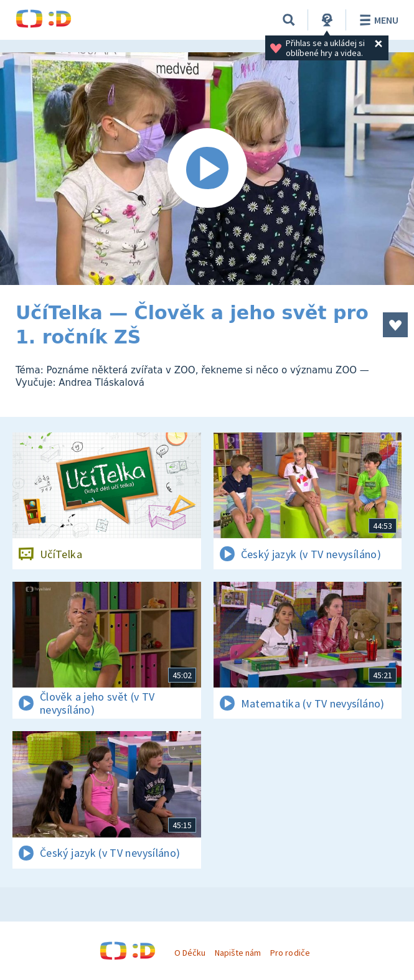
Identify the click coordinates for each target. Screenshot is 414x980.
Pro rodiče (290, 953)
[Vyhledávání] (289, 20)
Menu (377, 20)
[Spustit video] (207, 169)
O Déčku (190, 953)
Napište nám (238, 953)
